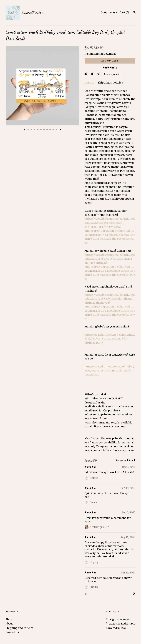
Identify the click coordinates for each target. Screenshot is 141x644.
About (114, 12)
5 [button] (41, 129)
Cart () (124, 12)
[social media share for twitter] (92, 74)
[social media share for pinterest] (99, 74)
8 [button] (50, 129)
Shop (104, 12)
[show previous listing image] (25, 130)
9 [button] (53, 129)
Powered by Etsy (116, 628)
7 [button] (47, 129)
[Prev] (86, 594)
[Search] (134, 13)
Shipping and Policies (20, 628)
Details (90, 83)
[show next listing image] (60, 130)
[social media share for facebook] (86, 74)
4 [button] (38, 129)
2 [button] (31, 129)
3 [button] (35, 129)
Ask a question (113, 74)
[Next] (134, 594)
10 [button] (56, 129)
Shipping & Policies (110, 83)
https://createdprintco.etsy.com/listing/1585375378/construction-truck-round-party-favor (110, 370)
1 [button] (28, 129)
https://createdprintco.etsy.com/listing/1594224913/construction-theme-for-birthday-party (110, 339)
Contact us (12, 632)
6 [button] (44, 129)
